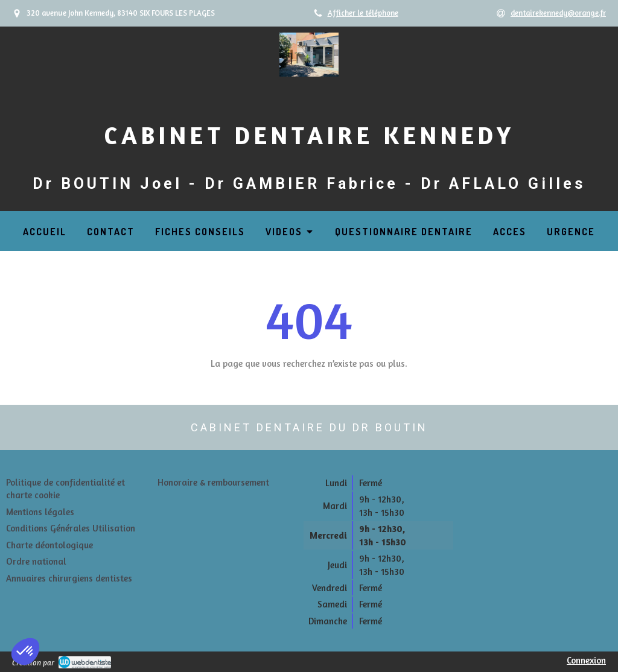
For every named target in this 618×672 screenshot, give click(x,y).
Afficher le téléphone (363, 13)
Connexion (586, 660)
